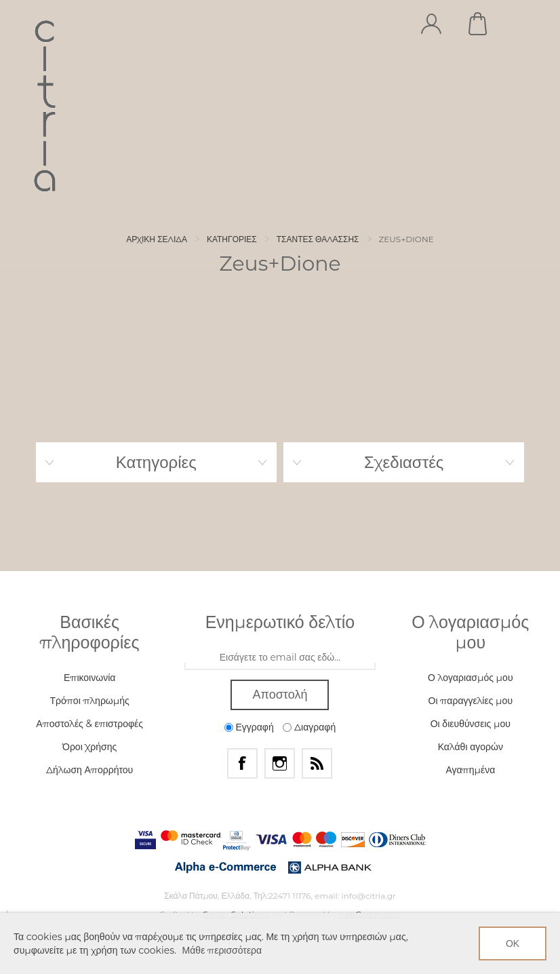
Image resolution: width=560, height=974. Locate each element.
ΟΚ (513, 943)
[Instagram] (280, 763)
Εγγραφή (254, 727)
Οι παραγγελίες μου (471, 701)
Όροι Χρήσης (89, 747)
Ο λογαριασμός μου (470, 678)
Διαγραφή (315, 727)
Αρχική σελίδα (157, 239)
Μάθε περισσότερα (222, 950)
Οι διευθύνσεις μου (471, 724)
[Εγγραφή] (280, 658)
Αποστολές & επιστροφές (89, 724)
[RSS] (317, 763)
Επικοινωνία (89, 678)
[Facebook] (242, 763)
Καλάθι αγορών (479, 24)
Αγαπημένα (470, 770)
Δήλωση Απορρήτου (89, 770)
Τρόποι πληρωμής (89, 701)
